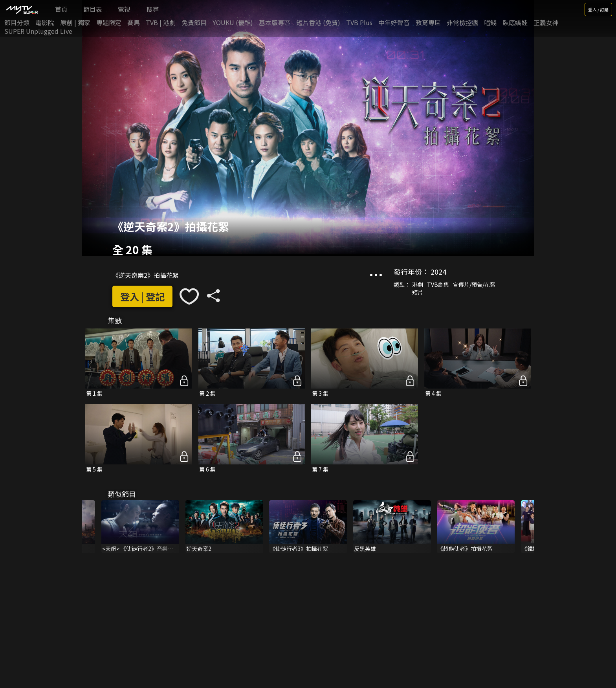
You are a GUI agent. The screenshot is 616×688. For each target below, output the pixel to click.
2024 (438, 272)
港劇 (418, 284)
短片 (418, 292)
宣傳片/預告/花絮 (474, 284)
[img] (22, 9)
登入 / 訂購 (598, 9)
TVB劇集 (438, 284)
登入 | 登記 (142, 296)
